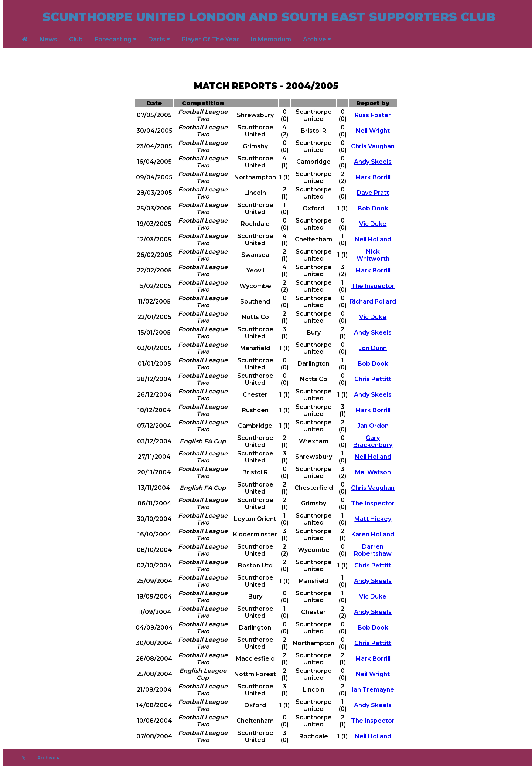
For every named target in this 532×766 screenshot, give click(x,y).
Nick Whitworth (373, 255)
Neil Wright (373, 131)
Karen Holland (373, 534)
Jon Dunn (373, 348)
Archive (317, 39)
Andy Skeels (373, 162)
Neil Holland (373, 239)
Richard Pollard (373, 301)
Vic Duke (373, 224)
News (48, 39)
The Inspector (373, 286)
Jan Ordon (373, 426)
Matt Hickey (373, 519)
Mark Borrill (373, 177)
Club (76, 39)
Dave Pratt (373, 193)
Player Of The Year (210, 39)
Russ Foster (373, 115)
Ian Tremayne (373, 690)
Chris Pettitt (373, 379)
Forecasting (115, 39)
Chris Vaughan (373, 146)
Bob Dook (373, 208)
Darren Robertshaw (373, 550)
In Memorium (271, 39)
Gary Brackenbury (373, 441)
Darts (159, 39)
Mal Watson (373, 472)
